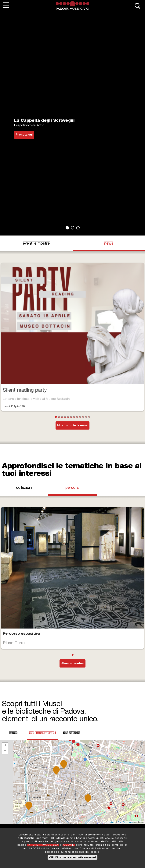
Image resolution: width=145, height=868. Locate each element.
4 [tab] (65, 417)
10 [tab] (83, 417)
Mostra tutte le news (72, 426)
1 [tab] (67, 228)
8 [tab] (77, 417)
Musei (14, 733)
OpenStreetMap (125, 822)
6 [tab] (71, 417)
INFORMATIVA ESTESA (43, 845)
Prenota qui (24, 135)
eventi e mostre (36, 244)
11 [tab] (86, 417)
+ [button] (5, 746)
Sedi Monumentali (42, 733)
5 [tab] (68, 417)
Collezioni (24, 488)
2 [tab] (73, 228)
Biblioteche (71, 733)
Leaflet (111, 822)
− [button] (5, 751)
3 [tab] (78, 228)
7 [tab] (74, 417)
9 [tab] (80, 417)
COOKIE (69, 845)
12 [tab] (89, 417)
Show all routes (72, 664)
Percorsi (72, 488)
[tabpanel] (72, 123)
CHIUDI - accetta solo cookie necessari (73, 857)
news (109, 244)
